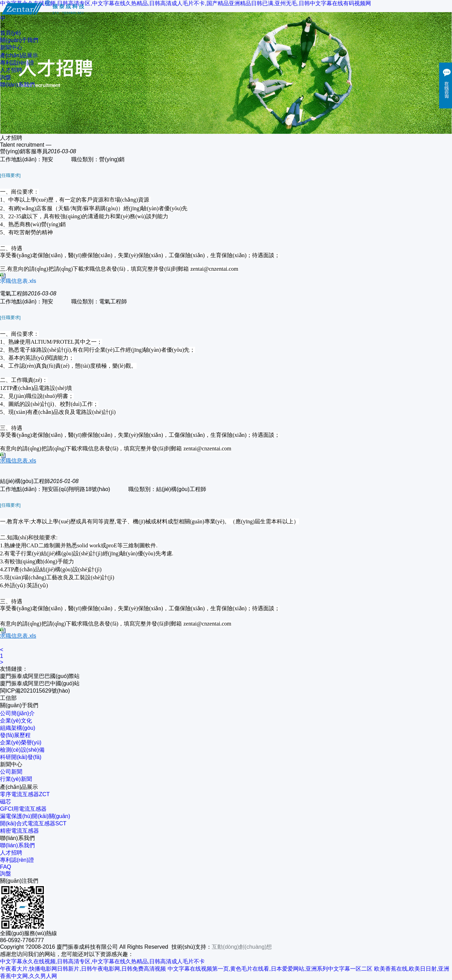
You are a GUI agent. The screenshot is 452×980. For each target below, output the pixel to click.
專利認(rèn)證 (17, 63)
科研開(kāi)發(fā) (21, 757)
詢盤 (6, 77)
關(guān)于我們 (19, 40)
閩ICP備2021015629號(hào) (35, 691)
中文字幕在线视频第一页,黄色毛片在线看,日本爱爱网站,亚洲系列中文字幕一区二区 (270, 969)
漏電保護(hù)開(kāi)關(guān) (35, 816)
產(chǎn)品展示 (19, 55)
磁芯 (6, 802)
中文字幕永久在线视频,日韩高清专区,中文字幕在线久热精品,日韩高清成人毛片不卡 (102, 961)
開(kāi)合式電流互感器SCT (33, 823)
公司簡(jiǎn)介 (17, 713)
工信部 (8, 698)
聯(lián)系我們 (17, 85)
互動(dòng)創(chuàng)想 (242, 947)
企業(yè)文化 (16, 721)
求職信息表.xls (18, 281)
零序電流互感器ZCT (25, 794)
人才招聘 (11, 70)
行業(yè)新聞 (16, 779)
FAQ (6, 867)
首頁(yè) (10, 33)
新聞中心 (11, 47)
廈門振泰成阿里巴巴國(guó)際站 (40, 676)
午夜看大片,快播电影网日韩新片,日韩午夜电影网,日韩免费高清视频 (83, 969)
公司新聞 (11, 772)
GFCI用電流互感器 (23, 809)
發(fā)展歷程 (15, 735)
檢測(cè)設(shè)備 (22, 750)
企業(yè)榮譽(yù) (21, 742)
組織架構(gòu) (18, 728)
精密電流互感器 (19, 831)
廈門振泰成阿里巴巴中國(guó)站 (40, 683)
